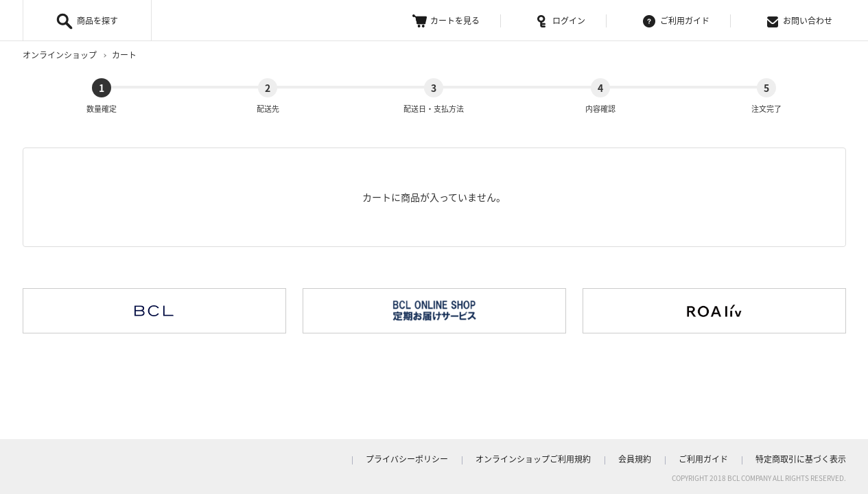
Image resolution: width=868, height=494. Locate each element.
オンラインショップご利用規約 (533, 459)
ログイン (561, 21)
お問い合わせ (800, 21)
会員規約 (635, 459)
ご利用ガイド (676, 21)
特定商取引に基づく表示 (801, 459)
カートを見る (446, 21)
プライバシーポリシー (407, 459)
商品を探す (97, 21)
